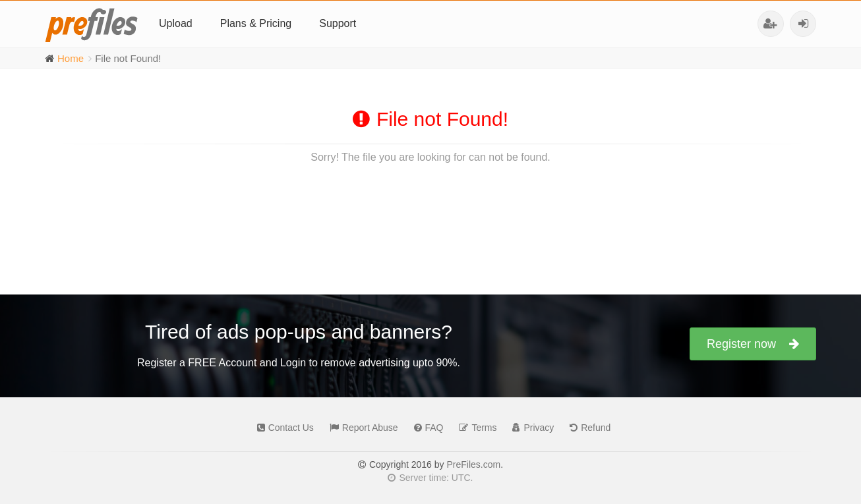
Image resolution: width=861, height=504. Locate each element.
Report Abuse (361, 428)
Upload (176, 23)
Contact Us (282, 428)
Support (338, 23)
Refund (587, 428)
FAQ (426, 428)
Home (71, 58)
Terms (474, 428)
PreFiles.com (473, 464)
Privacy (530, 428)
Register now (753, 344)
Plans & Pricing (256, 23)
